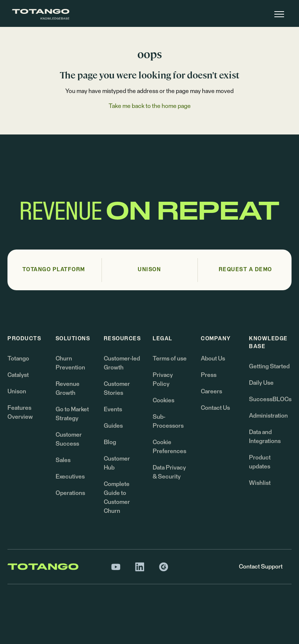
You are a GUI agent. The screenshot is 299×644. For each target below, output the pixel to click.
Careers (211, 391)
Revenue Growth (68, 388)
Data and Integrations (265, 437)
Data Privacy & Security (169, 472)
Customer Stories (117, 388)
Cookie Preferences (169, 447)
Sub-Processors (168, 421)
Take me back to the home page (150, 106)
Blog (110, 442)
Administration (268, 416)
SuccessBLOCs (270, 399)
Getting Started (269, 366)
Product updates (260, 462)
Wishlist (260, 483)
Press (209, 375)
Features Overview (20, 412)
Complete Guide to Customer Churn (117, 498)
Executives (70, 477)
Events (113, 409)
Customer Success (69, 439)
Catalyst (18, 375)
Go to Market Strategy (72, 414)
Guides (113, 426)
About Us (213, 359)
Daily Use (261, 383)
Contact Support (261, 567)
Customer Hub (117, 463)
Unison (17, 391)
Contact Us (215, 408)
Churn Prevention (70, 363)
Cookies (163, 400)
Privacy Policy (163, 380)
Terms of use (170, 359)
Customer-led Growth (122, 363)
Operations (70, 493)
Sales (63, 460)
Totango (18, 359)
